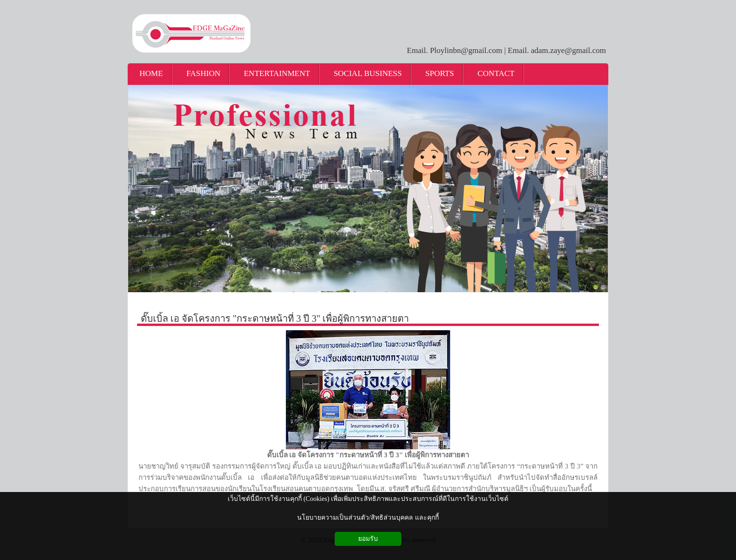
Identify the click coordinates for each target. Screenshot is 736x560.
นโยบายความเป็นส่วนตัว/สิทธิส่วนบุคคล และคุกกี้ (368, 518)
